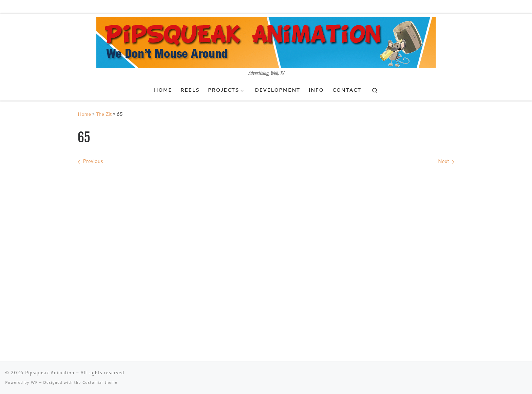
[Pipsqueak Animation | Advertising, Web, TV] (266, 42)
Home (84, 114)
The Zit (104, 114)
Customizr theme (100, 382)
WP (34, 382)
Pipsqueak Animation (50, 373)
